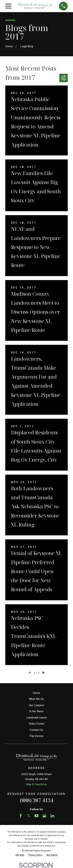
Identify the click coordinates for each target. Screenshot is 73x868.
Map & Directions (36, 784)
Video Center (36, 724)
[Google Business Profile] (44, 816)
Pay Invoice (36, 736)
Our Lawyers (36, 705)
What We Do (36, 699)
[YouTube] (36, 816)
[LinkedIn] (52, 816)
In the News (36, 711)
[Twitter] (29, 816)
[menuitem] (20, 855)
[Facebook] (21, 816)
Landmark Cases (36, 718)
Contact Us (36, 730)
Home (36, 693)
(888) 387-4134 (36, 800)
